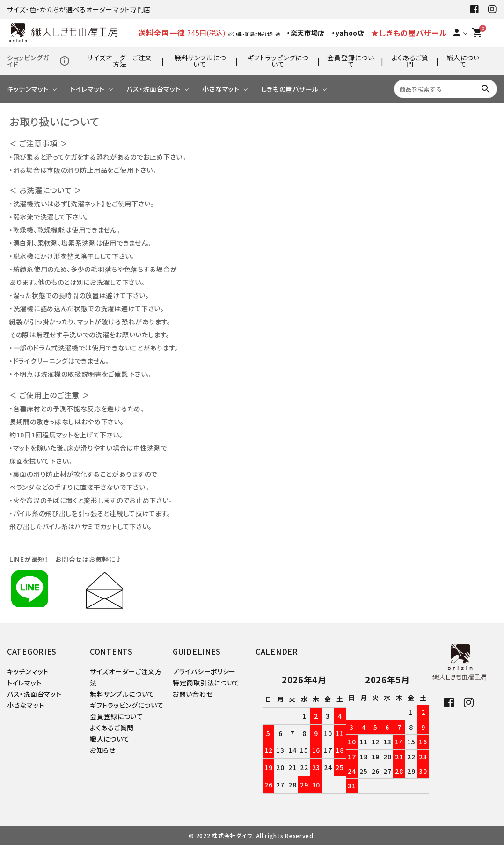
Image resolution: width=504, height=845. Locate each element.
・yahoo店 (348, 33)
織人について (464, 61)
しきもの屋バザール (290, 89)
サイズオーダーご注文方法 (120, 61)
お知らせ (103, 750)
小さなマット (221, 89)
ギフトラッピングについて (278, 61)
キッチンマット (28, 89)
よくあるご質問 (410, 61)
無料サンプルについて (200, 61)
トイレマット (88, 89)
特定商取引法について (206, 683)
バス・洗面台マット (153, 89)
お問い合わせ (193, 694)
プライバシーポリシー (204, 671)
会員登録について (351, 61)
